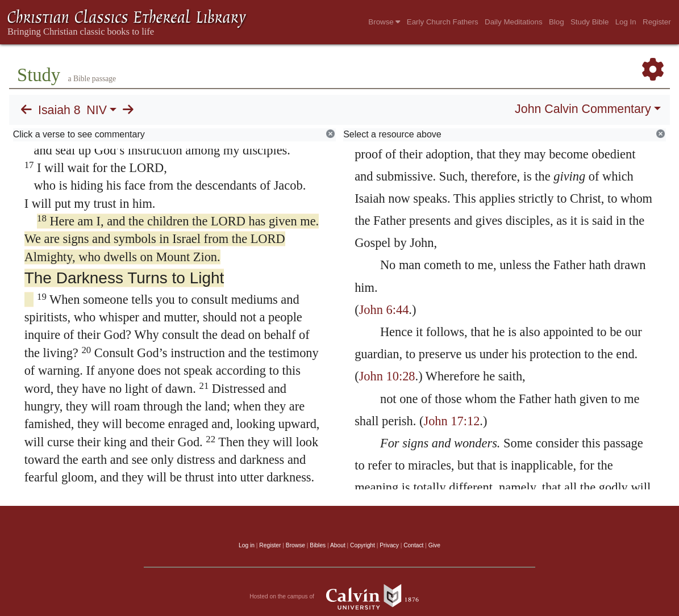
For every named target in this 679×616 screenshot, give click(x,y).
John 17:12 (451, 421)
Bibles (318, 545)
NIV (97, 110)
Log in (247, 545)
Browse (384, 22)
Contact (413, 545)
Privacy (389, 545)
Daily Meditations (513, 22)
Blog (557, 22)
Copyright (363, 545)
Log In (626, 22)
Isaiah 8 (59, 110)
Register (657, 22)
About (338, 545)
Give (434, 545)
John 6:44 (384, 310)
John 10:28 (387, 376)
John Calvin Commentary (583, 109)
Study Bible (590, 22)
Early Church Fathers (443, 22)
